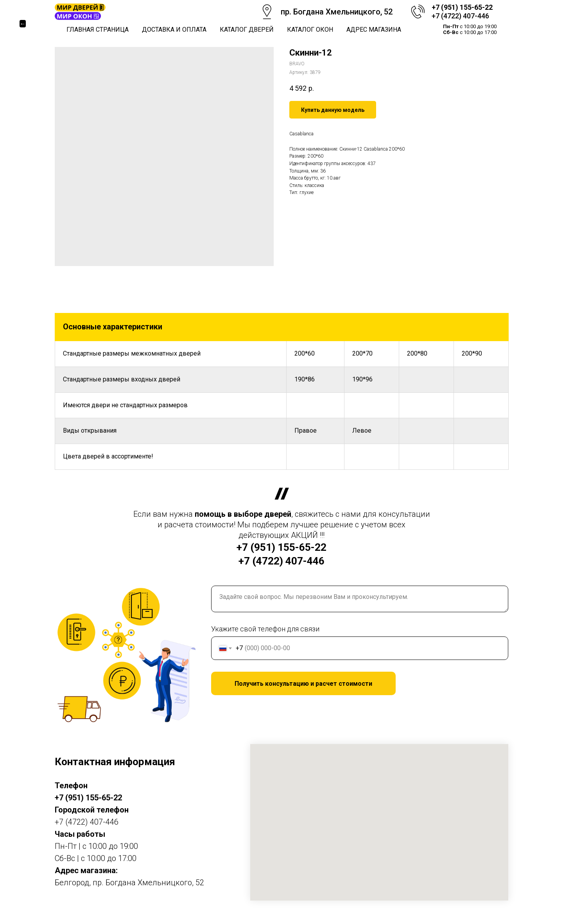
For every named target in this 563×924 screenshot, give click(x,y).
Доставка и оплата (174, 30)
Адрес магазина (374, 30)
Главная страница (98, 30)
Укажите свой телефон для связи (265, 629)
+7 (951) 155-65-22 (462, 7)
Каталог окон (310, 30)
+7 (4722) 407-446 (460, 16)
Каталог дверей (247, 30)
